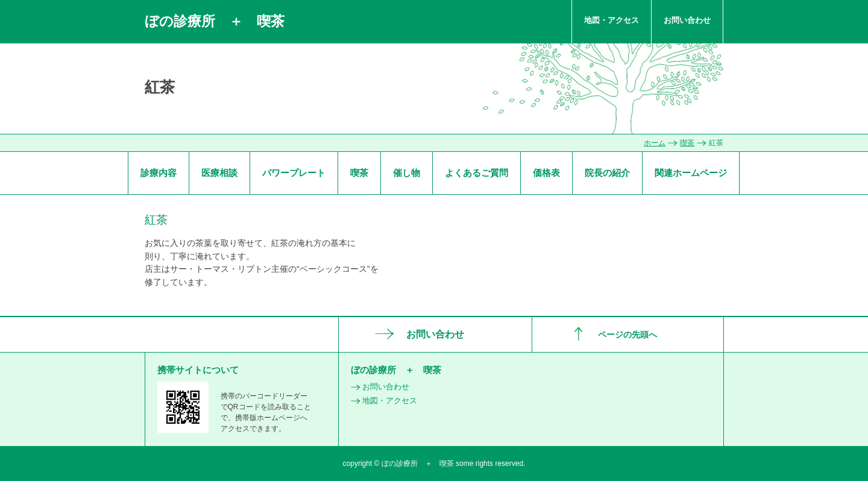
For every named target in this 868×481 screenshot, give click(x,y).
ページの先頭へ (627, 335)
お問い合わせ (687, 20)
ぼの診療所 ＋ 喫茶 (215, 21)
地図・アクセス (612, 20)
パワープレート (294, 173)
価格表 (546, 173)
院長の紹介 (607, 173)
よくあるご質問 (476, 173)
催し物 (407, 173)
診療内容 (159, 173)
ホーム (655, 143)
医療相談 (219, 173)
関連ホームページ (691, 173)
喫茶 (687, 143)
